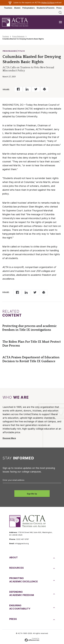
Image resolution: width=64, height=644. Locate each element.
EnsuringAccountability (20, 607)
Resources (16, 568)
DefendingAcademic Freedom (22, 593)
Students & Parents (46, 8)
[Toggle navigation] (60, 22)
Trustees (8, 8)
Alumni (17, 8)
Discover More (9, 438)
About (13, 557)
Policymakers (29, 8)
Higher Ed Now (48, 3)
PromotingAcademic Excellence (24, 580)
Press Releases (18, 36)
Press (59, 8)
